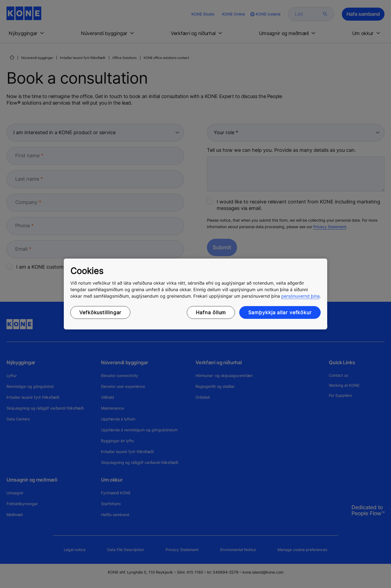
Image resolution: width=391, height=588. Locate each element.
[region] (195, 294)
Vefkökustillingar (100, 312)
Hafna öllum (211, 312)
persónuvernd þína (300, 296)
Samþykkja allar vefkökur (280, 312)
